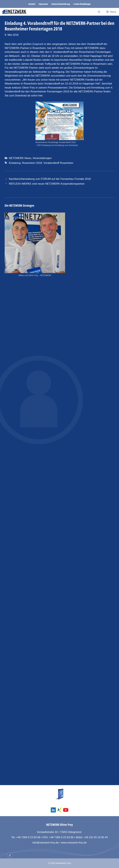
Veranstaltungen (42, 158)
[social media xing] (59, 810)
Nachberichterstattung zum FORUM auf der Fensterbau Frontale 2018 (50, 179)
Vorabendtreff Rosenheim (58, 163)
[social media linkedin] (53, 810)
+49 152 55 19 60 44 (96, 837)
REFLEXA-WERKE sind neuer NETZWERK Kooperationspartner (47, 184)
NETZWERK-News (20, 158)
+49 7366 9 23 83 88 (28, 837)
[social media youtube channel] (66, 810)
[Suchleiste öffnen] (99, 12)
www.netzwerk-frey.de (74, 843)
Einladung (15, 163)
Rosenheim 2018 (32, 163)
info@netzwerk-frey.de (45, 843)
